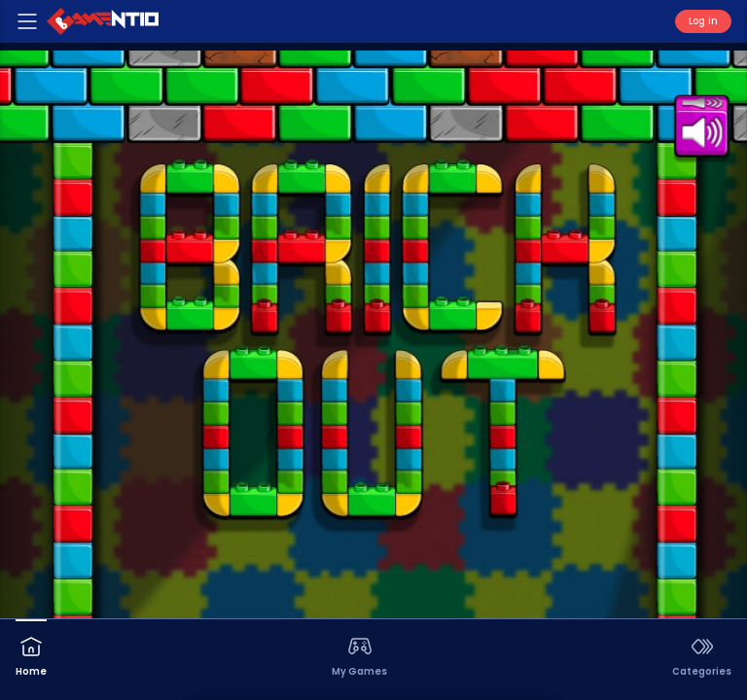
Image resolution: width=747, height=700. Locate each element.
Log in (703, 21)
